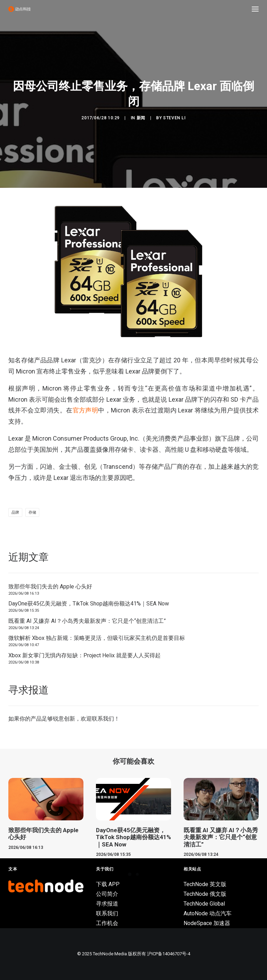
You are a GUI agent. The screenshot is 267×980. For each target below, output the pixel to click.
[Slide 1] (130, 874)
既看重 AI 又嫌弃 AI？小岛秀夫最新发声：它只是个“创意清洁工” (87, 621)
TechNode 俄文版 (205, 894)
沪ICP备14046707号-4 (169, 954)
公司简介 (107, 894)
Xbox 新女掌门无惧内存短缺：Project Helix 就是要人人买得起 (84, 655)
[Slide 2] (137, 874)
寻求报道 (107, 904)
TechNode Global (204, 904)
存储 (32, 512)
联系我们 (103, 719)
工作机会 (107, 923)
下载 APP (108, 884)
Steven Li (174, 118)
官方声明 (86, 410)
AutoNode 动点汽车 (208, 913)
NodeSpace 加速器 (207, 923)
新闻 (141, 118)
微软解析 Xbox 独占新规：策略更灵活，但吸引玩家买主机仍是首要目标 (97, 638)
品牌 (15, 512)
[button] (255, 9)
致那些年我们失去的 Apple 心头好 (50, 587)
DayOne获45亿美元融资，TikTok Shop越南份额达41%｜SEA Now (89, 604)
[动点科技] (19, 9)
